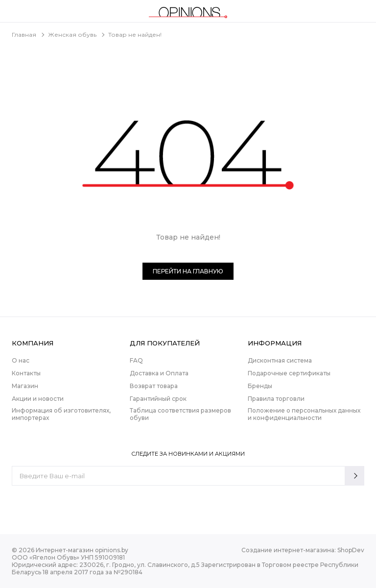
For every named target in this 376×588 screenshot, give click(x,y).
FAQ (136, 360)
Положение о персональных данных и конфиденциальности (304, 414)
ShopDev (351, 550)
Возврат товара (154, 386)
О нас (21, 360)
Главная (24, 35)
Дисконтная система (280, 360)
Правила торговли (276, 399)
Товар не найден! (135, 35)
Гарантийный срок (158, 399)
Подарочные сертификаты (289, 373)
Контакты (26, 373)
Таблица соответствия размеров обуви (180, 414)
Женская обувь (72, 35)
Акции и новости (38, 399)
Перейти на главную (188, 271)
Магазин (25, 386)
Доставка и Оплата (159, 373)
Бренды (260, 386)
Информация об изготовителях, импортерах (61, 414)
